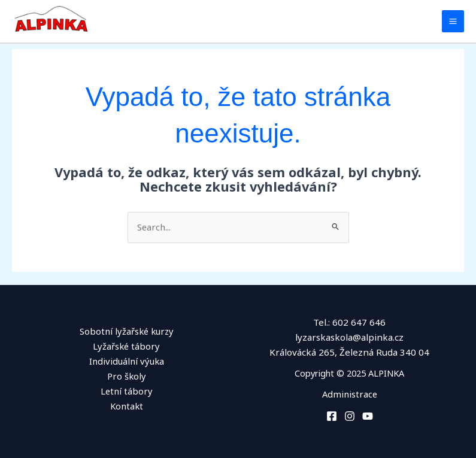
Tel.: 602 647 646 (350, 322)
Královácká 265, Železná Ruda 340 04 (350, 351)
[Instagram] (350, 415)
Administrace (349, 393)
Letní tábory (126, 390)
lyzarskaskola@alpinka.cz (349, 337)
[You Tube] (368, 415)
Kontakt (127, 405)
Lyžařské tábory (127, 346)
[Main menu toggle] (453, 21)
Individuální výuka (127, 360)
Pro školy (127, 375)
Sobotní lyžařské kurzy (126, 331)
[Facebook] (332, 415)
